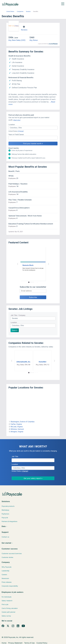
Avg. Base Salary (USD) (17, 40)
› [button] (48, 264)
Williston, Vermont (17, 429)
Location (14, 322)
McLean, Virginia (17, 427)
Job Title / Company (18, 315)
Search (15, 330)
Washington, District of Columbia (22, 422)
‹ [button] (18, 264)
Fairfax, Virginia (16, 424)
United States (10, 12)
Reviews (24, 30)
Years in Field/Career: (16, 135)
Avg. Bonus (34, 40)
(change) (21, 131)
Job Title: (15, 457)
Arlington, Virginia (17, 432)
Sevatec (28, 12)
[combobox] (33, 128)
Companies (20, 12)
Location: (12, 125)
